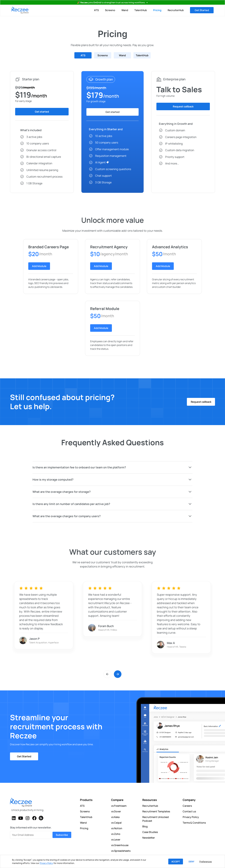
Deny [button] (191, 862)
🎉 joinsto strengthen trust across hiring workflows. (113, 2)
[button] (107, 676)
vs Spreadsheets (121, 851)
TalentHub (141, 10)
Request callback (201, 402)
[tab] (83, 55)
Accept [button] (176, 862)
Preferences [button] (206, 862)
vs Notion (117, 828)
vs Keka (115, 817)
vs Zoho (116, 834)
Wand (125, 10)
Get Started (202, 10)
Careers (187, 806)
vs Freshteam (119, 806)
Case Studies (150, 832)
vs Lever (116, 840)
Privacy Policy (191, 817)
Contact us (189, 811)
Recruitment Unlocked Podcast (156, 819)
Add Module (39, 266)
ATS (96, 10)
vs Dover (116, 811)
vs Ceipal (116, 823)
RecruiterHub (176, 10)
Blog (145, 826)
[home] (20, 10)
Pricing (157, 10)
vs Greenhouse (120, 845)
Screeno (110, 10)
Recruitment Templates (156, 811)
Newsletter (149, 838)
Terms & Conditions (194, 823)
